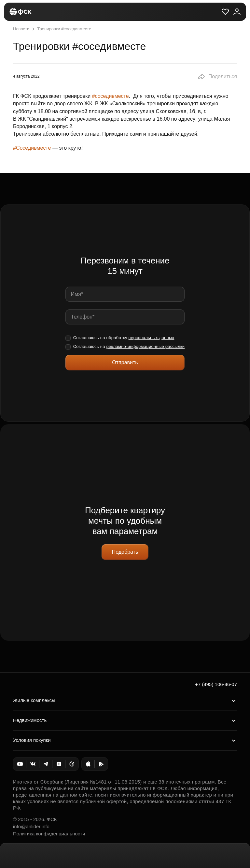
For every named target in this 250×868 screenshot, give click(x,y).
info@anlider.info (31, 826)
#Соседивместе (32, 148)
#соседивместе (111, 96)
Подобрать (125, 552)
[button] (217, 77)
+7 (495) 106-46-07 (216, 684)
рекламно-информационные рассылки (146, 346)
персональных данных (152, 338)
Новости (21, 29)
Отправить (125, 362)
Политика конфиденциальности (49, 834)
